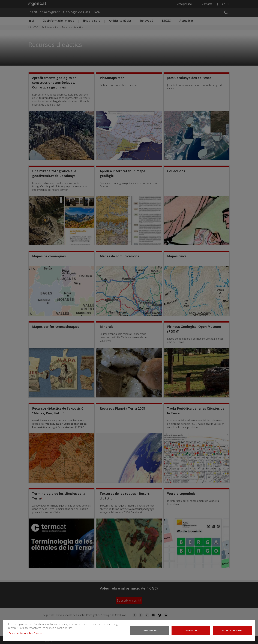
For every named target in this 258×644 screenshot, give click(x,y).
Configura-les (150, 631)
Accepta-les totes (232, 631)
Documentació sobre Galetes (27, 633)
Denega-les (191, 631)
